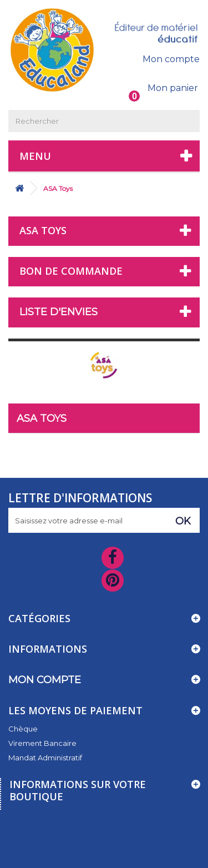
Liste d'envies (59, 312)
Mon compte (171, 59)
